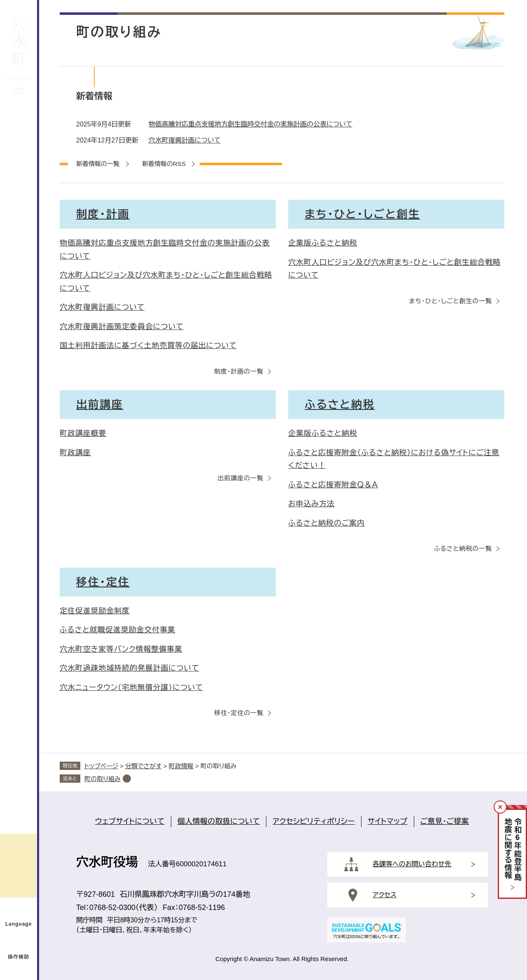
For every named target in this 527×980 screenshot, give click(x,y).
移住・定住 (103, 582)
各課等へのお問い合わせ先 (412, 864)
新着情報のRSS (164, 164)
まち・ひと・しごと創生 (363, 214)
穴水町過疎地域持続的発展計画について (129, 668)
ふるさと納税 (340, 405)
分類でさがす (143, 766)
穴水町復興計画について (185, 140)
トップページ (101, 766)
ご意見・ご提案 (445, 821)
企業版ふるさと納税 (323, 243)
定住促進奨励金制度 (95, 611)
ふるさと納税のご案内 (326, 523)
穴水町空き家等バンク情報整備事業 (121, 649)
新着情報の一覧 (98, 164)
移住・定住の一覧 (239, 713)
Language (19, 924)
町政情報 (181, 766)
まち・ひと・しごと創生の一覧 (451, 301)
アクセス (385, 895)
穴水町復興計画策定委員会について (122, 327)
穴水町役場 (107, 862)
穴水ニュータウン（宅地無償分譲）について (131, 688)
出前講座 (100, 405)
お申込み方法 (311, 504)
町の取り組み (103, 779)
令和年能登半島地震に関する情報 (513, 850)
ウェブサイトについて (130, 821)
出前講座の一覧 (241, 478)
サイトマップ (388, 821)
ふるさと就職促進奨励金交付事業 (118, 630)
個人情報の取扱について (219, 821)
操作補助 (19, 957)
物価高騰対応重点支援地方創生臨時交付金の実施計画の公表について (251, 124)
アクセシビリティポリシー (314, 821)
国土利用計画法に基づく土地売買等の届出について (148, 346)
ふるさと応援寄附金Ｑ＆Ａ (333, 485)
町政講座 (75, 453)
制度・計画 (103, 214)
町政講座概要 (83, 433)
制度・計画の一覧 (239, 371)
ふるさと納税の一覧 (463, 548)
